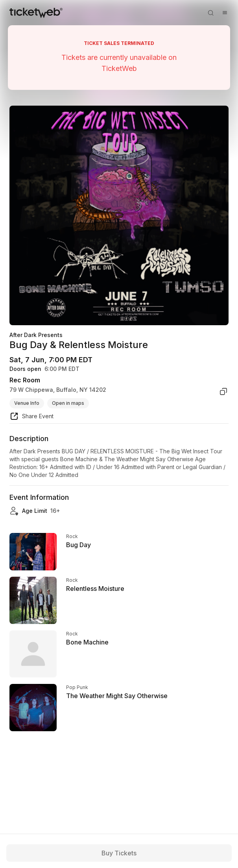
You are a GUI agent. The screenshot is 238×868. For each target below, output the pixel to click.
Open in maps (68, 403)
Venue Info (27, 403)
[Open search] (210, 13)
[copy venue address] (223, 391)
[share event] (31, 417)
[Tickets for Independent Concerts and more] (36, 13)
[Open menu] (225, 13)
